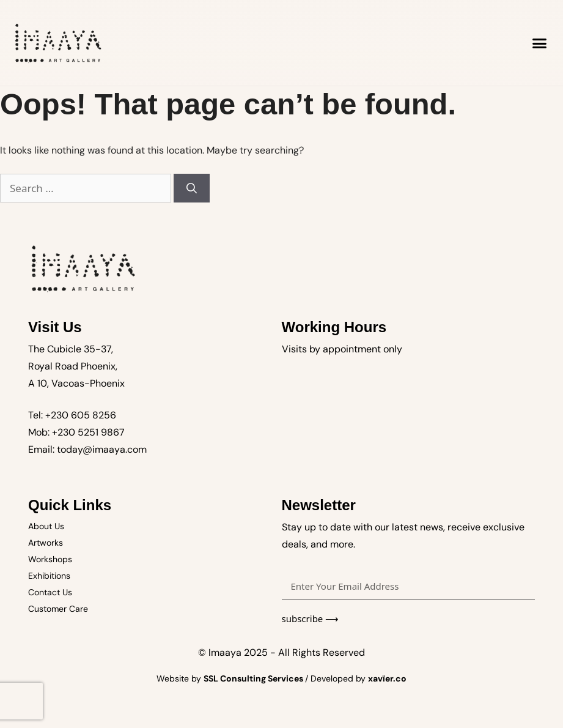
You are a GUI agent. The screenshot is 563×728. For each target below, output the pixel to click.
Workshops (50, 559)
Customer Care (58, 609)
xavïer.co (387, 678)
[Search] (192, 188)
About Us (46, 526)
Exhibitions (49, 576)
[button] (540, 43)
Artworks (46, 543)
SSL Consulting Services (254, 678)
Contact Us (50, 592)
